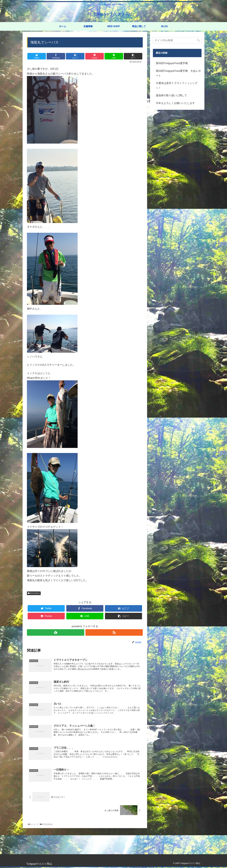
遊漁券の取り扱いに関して (171, 95)
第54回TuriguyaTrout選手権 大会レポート (178, 73)
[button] (198, 40)
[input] (177, 40)
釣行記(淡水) (34, 593)
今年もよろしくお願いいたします (175, 103)
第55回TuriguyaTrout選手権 (172, 63)
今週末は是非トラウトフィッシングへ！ (177, 85)
